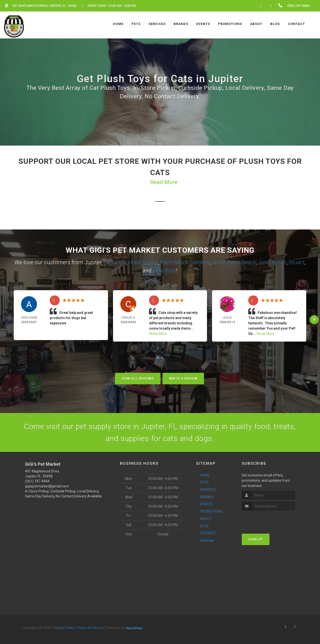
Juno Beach (272, 262)
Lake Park (164, 271)
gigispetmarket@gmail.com (47, 486)
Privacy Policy (64, 628)
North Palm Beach (234, 262)
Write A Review (183, 378)
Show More (158, 334)
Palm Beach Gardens (185, 262)
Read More (164, 182)
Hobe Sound (143, 262)
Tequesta (115, 262)
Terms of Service (90, 628)
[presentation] (268, 520)
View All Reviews (138, 378)
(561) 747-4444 (37, 481)
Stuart (297, 262)
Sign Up (256, 539)
